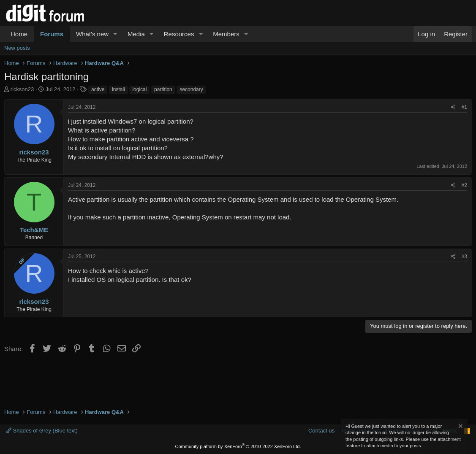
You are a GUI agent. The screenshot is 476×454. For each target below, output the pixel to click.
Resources (179, 34)
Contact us (321, 431)
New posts (17, 48)
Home (19, 34)
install (118, 89)
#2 (464, 185)
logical (139, 89)
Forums (52, 34)
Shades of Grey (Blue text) (42, 431)
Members (226, 34)
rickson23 (22, 89)
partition (163, 89)
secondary (191, 89)
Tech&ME (34, 230)
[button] (115, 34)
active (98, 89)
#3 (464, 257)
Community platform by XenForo (238, 446)
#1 (464, 107)
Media (136, 34)
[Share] (453, 107)
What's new (92, 34)
